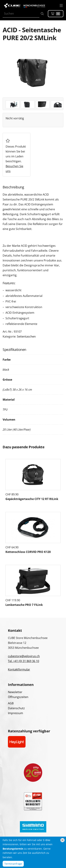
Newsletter (15, 692)
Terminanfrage (13, 864)
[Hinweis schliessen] (62, 840)
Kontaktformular (19, 669)
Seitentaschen (26, 336)
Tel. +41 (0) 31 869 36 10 (23, 661)
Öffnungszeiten (18, 697)
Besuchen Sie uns (14, 169)
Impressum (15, 713)
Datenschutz (16, 708)
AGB (11, 703)
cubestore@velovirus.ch (24, 656)
